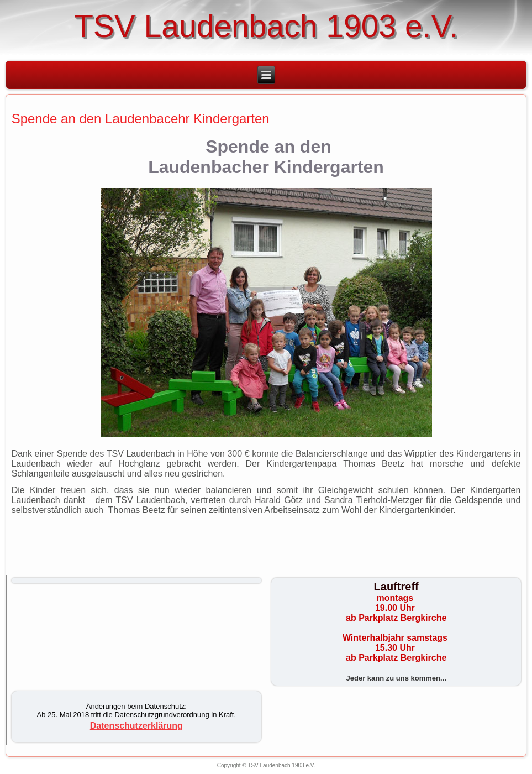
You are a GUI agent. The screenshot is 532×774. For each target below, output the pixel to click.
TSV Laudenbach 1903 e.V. (266, 26)
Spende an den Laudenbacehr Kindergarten (141, 119)
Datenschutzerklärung (136, 726)
